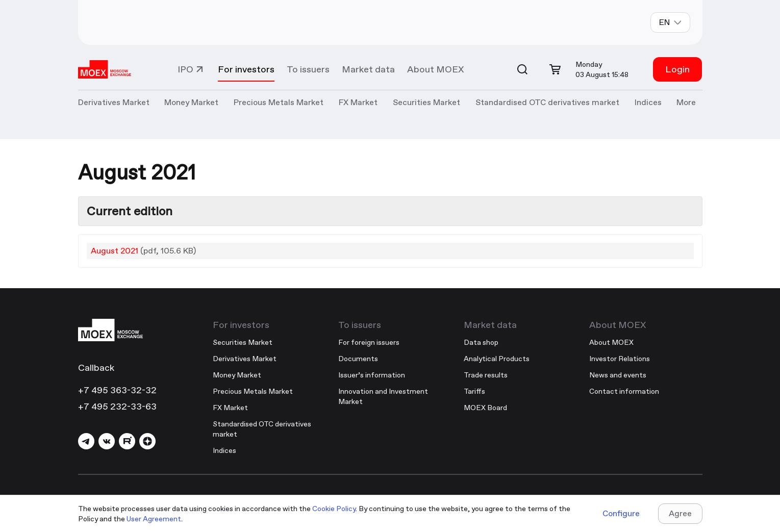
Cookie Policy (334, 509)
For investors (246, 69)
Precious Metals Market (279, 102)
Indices (224, 450)
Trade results (486, 375)
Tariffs (474, 391)
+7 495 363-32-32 (117, 390)
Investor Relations (620, 359)
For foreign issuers (369, 342)
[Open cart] (555, 69)
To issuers (308, 69)
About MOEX (435, 69)
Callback (96, 368)
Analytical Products (497, 359)
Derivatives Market (245, 359)
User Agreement (154, 519)
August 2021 (115, 251)
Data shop (481, 342)
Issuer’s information (372, 375)
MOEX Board (485, 408)
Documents (358, 359)
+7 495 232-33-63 (117, 406)
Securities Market (243, 342)
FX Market (230, 408)
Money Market (237, 375)
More (686, 102)
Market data (368, 69)
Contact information (624, 391)
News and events (618, 375)
